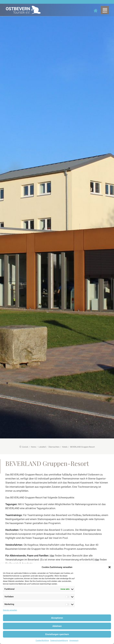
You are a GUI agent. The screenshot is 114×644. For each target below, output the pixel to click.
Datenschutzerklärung (59, 640)
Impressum (74, 640)
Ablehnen (57, 626)
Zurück (24, 432)
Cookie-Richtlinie (42, 640)
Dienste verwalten (10, 610)
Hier (52, 540)
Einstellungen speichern (57, 634)
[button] (110, 567)
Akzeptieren (57, 618)
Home (33, 432)
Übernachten (54, 432)
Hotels (65, 432)
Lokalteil (42, 432)
